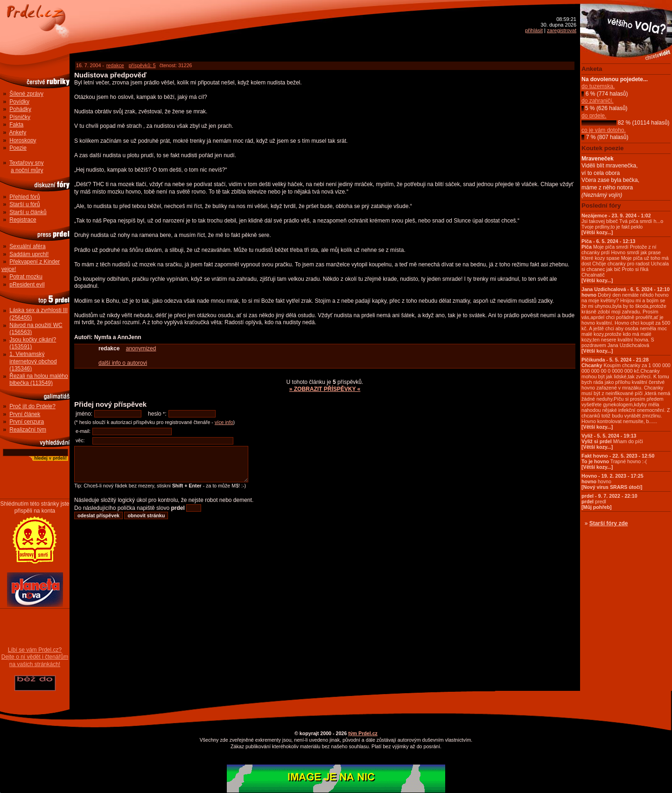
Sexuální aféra (27, 246)
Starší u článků (28, 212)
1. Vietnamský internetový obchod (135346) (33, 361)
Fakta (16, 125)
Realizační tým (28, 430)
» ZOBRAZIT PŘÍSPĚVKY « (325, 389)
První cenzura (27, 422)
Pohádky (20, 109)
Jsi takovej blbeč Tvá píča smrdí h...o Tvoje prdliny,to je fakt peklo (622, 224)
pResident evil (27, 285)
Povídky (19, 102)
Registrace (23, 220)
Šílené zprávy (26, 94)
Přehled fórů (24, 197)
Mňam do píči (612, 441)
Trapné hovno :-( (618, 461)
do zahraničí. (598, 101)
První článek (25, 414)
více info (224, 422)
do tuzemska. (598, 86)
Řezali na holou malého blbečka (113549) (38, 380)
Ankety (18, 132)
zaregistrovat (562, 30)
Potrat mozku (26, 277)
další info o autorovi (123, 363)
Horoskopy (23, 140)
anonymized (141, 348)
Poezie (18, 148)
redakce (115, 65)
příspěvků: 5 (142, 65)
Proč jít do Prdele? (32, 406)
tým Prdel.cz (363, 733)
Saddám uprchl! (29, 254)
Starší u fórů (24, 204)
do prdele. (594, 116)
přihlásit (534, 30)
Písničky (20, 117)
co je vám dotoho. (604, 130)
